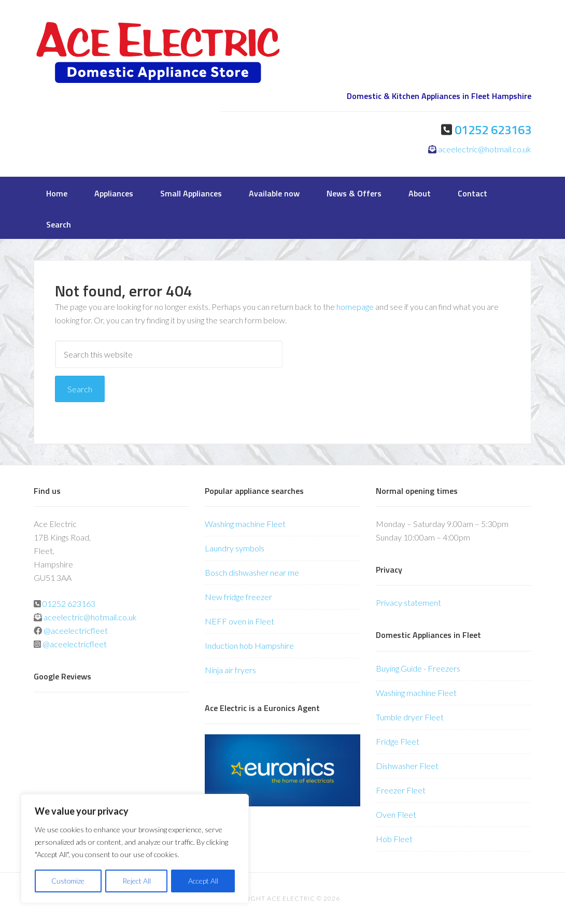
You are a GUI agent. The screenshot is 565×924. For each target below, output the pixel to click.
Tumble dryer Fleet (410, 717)
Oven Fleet (396, 814)
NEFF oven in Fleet (239, 621)
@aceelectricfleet (76, 630)
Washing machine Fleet (245, 524)
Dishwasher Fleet (407, 766)
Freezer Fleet (401, 790)
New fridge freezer (238, 597)
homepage (355, 307)
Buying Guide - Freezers (418, 668)
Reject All (137, 881)
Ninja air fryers (230, 670)
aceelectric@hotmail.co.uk (485, 149)
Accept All (203, 881)
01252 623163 (493, 130)
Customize (68, 881)
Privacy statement (408, 602)
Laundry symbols (235, 548)
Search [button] (59, 224)
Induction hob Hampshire (249, 645)
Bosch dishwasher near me (252, 572)
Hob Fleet (394, 839)
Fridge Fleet (398, 741)
